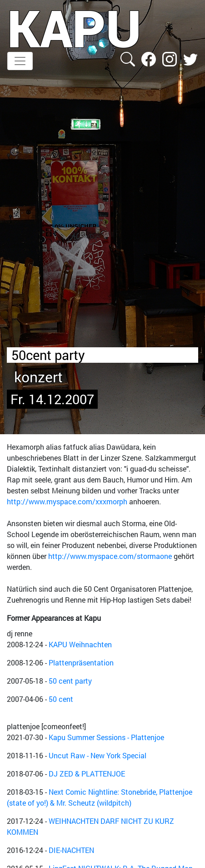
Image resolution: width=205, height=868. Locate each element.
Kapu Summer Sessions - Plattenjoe (106, 737)
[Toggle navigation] (20, 61)
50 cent (61, 699)
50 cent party (70, 681)
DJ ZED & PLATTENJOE (87, 774)
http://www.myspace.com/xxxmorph (67, 501)
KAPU (74, 28)
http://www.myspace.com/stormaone (110, 556)
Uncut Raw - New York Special (97, 755)
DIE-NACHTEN (71, 850)
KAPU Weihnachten (80, 644)
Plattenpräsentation (81, 662)
